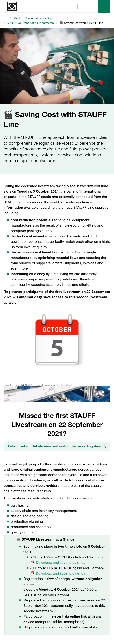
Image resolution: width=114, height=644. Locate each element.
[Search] (61, 6)
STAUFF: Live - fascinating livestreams (29, 23)
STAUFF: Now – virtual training (32, 18)
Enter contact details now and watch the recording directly (57, 446)
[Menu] (104, 6)
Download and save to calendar (61, 562)
